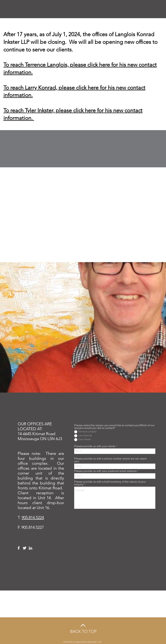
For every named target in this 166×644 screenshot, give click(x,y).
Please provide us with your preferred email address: (106, 471)
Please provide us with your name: (95, 446)
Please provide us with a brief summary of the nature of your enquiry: (110, 483)
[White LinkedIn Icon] (30, 548)
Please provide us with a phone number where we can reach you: (110, 460)
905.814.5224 (33, 517)
